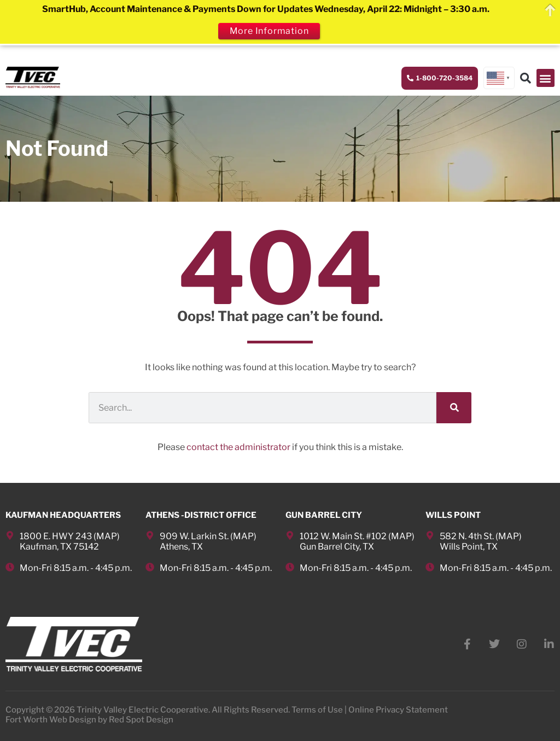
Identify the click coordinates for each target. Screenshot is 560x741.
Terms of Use (317, 710)
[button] (546, 78)
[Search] (454, 408)
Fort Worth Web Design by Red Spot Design (89, 720)
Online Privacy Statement (398, 710)
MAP (107, 536)
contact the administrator (238, 447)
